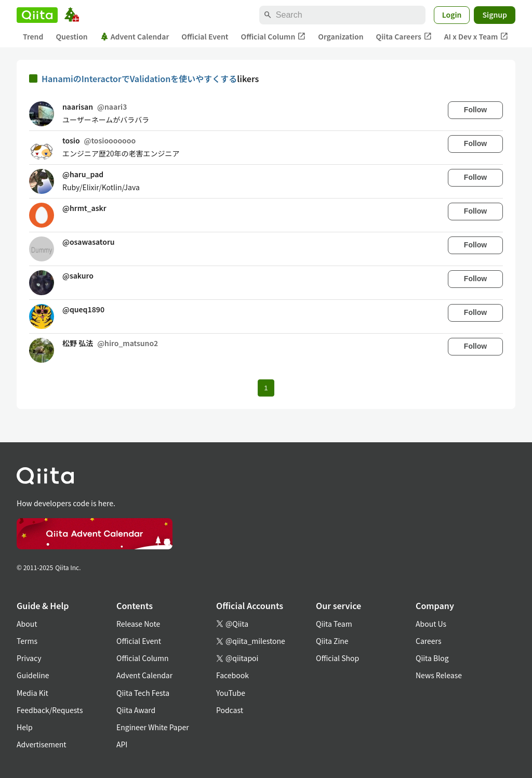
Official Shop (337, 658)
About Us (431, 624)
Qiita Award (136, 710)
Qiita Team (334, 624)
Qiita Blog (432, 658)
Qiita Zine (332, 641)
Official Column (274, 37)
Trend (33, 36)
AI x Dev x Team (476, 37)
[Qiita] (37, 15)
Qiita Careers (404, 37)
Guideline (33, 675)
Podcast (230, 710)
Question (71, 36)
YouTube (231, 693)
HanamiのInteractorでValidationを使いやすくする (139, 78)
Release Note (138, 624)
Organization (341, 36)
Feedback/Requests (50, 710)
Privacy (29, 658)
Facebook (232, 675)
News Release (439, 675)
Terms (27, 641)
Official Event (205, 36)
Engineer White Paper (153, 727)
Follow (475, 110)
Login (452, 15)
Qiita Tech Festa (143, 693)
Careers (428, 641)
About (27, 624)
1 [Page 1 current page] (266, 388)
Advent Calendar (135, 36)
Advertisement (42, 744)
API (122, 744)
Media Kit (32, 693)
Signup (495, 15)
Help (25, 727)
